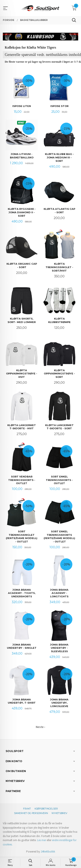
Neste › (40, 727)
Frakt (27, 809)
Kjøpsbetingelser (46, 809)
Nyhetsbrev (59, 813)
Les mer (42, 840)
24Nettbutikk (48, 852)
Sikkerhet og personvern (31, 813)
